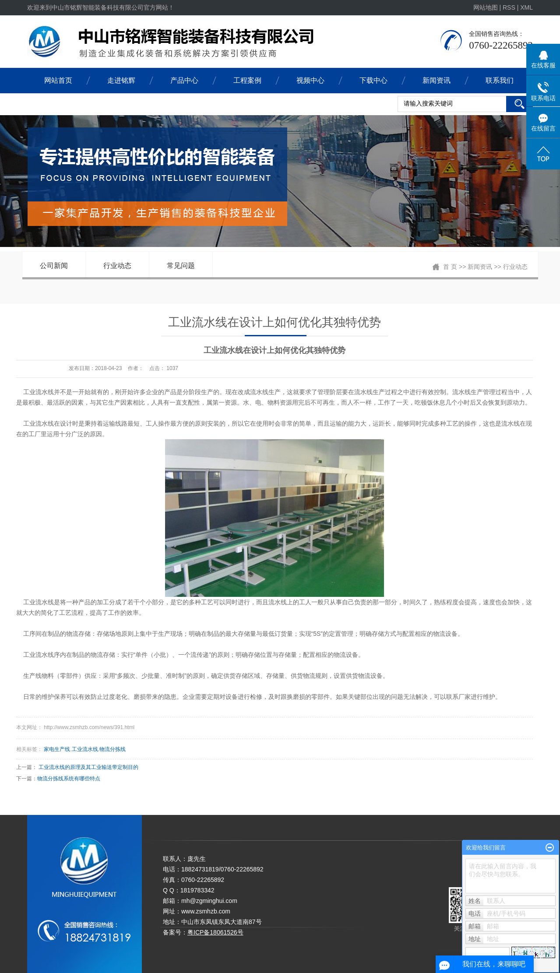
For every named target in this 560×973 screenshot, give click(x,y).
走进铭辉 (121, 80)
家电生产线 (57, 749)
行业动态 (117, 266)
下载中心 (373, 80)
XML (527, 7)
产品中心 (184, 80)
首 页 (450, 267)
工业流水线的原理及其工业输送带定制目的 (88, 767)
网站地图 (486, 7)
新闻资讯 (437, 80)
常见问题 (181, 266)
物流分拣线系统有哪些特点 (69, 779)
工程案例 (247, 80)
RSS (509, 7)
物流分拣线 (113, 749)
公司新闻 (54, 266)
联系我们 (500, 80)
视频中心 (310, 80)
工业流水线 (85, 749)
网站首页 (58, 80)
